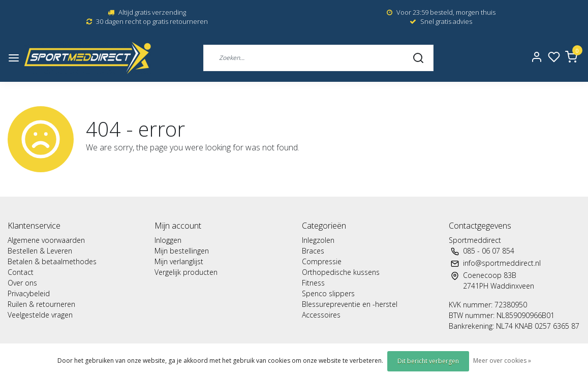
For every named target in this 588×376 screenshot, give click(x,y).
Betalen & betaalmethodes (52, 261)
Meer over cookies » (502, 361)
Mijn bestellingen (182, 251)
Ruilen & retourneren (41, 304)
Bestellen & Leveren (40, 251)
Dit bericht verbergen (428, 361)
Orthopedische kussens (341, 272)
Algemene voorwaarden (46, 240)
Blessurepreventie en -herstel (350, 304)
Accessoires (321, 315)
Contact (21, 272)
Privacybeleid (29, 293)
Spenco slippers (328, 293)
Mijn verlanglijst (179, 261)
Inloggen (168, 240)
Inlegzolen (318, 240)
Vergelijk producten (186, 272)
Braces (313, 251)
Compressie (322, 261)
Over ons (22, 283)
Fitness (313, 283)
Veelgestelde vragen (40, 315)
